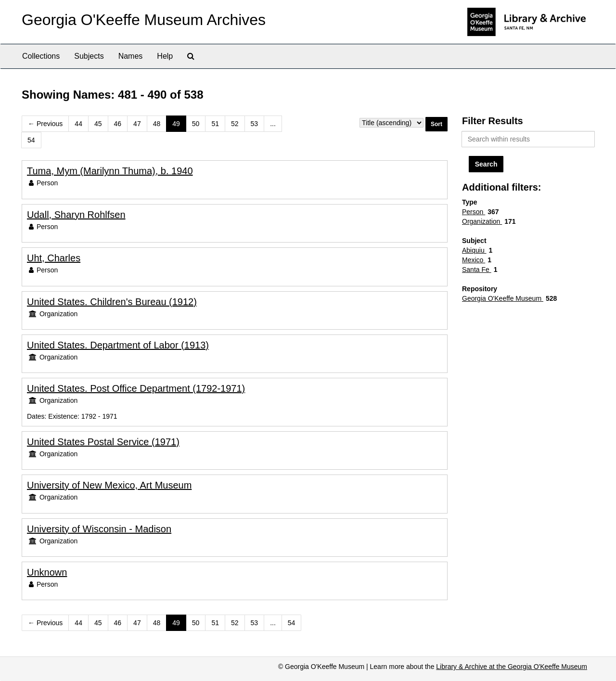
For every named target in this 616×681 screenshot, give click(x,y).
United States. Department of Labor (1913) (118, 345)
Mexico (474, 260)
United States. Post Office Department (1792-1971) (136, 388)
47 (137, 124)
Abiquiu (474, 250)
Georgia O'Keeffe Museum (503, 298)
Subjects (89, 56)
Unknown (47, 572)
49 (176, 124)
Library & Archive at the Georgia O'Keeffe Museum (512, 667)
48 (157, 124)
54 (31, 140)
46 (118, 124)
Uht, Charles (54, 258)
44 (78, 124)
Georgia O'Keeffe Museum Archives (144, 20)
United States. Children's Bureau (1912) (112, 302)
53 (255, 124)
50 (196, 124)
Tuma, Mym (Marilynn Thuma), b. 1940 (110, 171)
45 (98, 124)
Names (131, 56)
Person (474, 212)
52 (235, 124)
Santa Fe (477, 270)
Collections (41, 56)
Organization (482, 221)
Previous (45, 124)
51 (215, 124)
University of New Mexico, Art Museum (109, 485)
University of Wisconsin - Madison (99, 529)
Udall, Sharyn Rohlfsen (76, 215)
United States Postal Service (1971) (103, 442)
